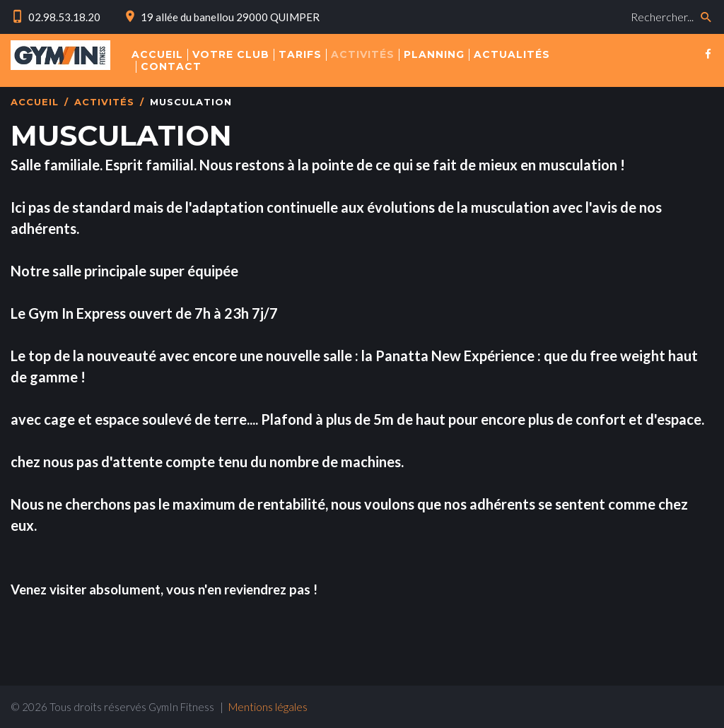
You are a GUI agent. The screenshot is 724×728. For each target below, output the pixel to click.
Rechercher (494, 4)
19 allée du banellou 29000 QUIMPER (230, 17)
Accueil (35, 102)
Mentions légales (268, 707)
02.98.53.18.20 (64, 17)
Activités (104, 102)
